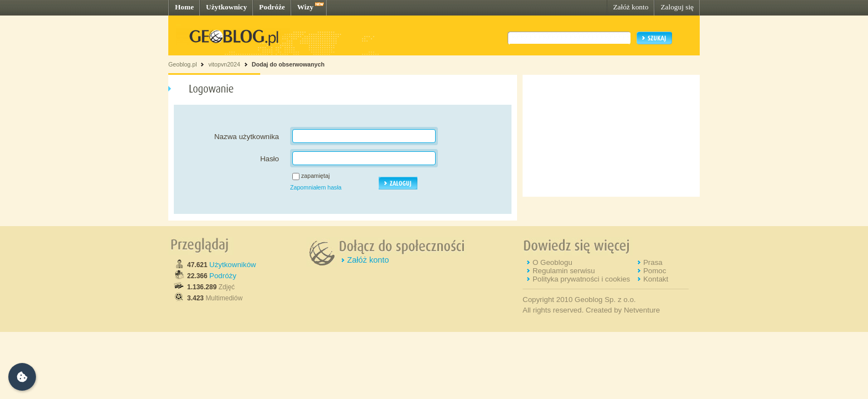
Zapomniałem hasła (316, 187)
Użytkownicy (226, 7)
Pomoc (655, 271)
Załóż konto (631, 7)
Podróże (272, 7)
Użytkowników (232, 265)
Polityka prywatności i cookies (581, 279)
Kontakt (656, 279)
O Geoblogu (552, 262)
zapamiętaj (316, 176)
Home (184, 7)
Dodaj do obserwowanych (288, 64)
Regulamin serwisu (564, 271)
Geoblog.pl (183, 64)
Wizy (305, 7)
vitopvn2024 (224, 64)
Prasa (653, 262)
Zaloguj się (677, 7)
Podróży (223, 276)
